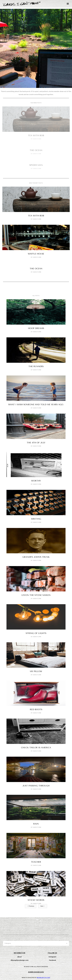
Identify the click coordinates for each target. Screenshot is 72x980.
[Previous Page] (31, 906)
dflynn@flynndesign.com (20, 960)
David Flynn (37, 139)
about (19, 957)
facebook (52, 960)
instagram (52, 957)
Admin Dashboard (36, 972)
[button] (68, 4)
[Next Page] (43, 906)
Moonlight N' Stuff (44, 978)
